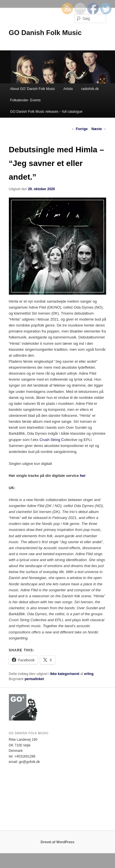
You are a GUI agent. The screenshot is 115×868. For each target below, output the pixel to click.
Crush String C (51, 440)
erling (89, 674)
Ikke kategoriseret (65, 674)
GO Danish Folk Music (45, 33)
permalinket (34, 679)
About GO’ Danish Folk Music (32, 89)
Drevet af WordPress (57, 842)
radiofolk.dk (90, 89)
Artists (68, 89)
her (83, 476)
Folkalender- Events (25, 100)
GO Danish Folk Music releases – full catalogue (46, 112)
